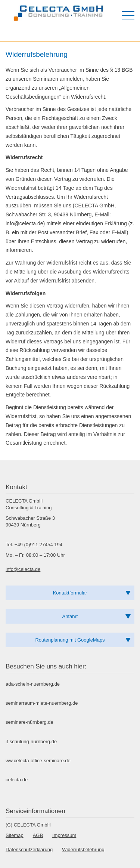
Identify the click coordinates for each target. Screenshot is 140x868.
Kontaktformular (70, 593)
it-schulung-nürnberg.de (31, 742)
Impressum (64, 835)
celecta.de (17, 780)
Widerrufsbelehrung (83, 850)
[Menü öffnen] (128, 15)
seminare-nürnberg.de (29, 722)
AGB (38, 835)
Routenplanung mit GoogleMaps (70, 640)
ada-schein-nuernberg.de (33, 684)
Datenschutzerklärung (29, 850)
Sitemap (15, 835)
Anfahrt (70, 616)
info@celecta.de (23, 569)
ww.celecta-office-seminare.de (38, 761)
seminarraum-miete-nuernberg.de (42, 703)
